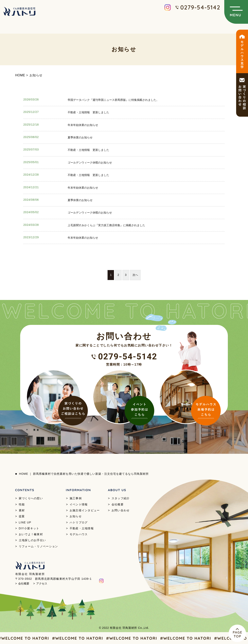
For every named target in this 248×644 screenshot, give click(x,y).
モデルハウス (79, 534)
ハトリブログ (79, 522)
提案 (22, 516)
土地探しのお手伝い (32, 540)
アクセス (42, 583)
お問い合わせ (121, 510)
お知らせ (76, 516)
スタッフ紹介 (121, 498)
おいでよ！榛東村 (31, 534)
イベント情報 (79, 504)
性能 (22, 504)
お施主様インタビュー (85, 510)
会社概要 (118, 504)
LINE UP (25, 522)
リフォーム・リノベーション (38, 546)
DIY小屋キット (29, 528)
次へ (135, 275)
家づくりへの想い (31, 498)
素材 (22, 510)
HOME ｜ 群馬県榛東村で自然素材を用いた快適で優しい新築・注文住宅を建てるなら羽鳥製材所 (84, 474)
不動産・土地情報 (82, 528)
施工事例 (76, 498)
